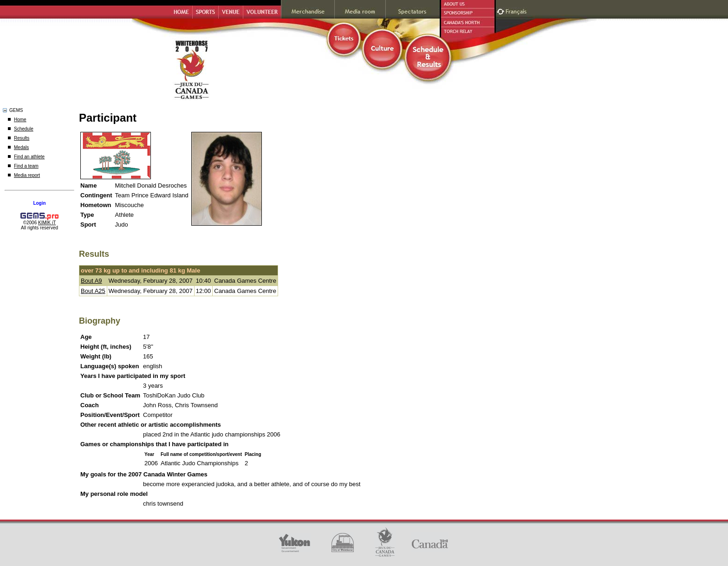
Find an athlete (29, 157)
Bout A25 (93, 291)
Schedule (24, 129)
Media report (27, 175)
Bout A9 (91, 281)
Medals (21, 147)
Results (22, 138)
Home (20, 120)
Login (39, 203)
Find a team (26, 166)
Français (517, 10)
